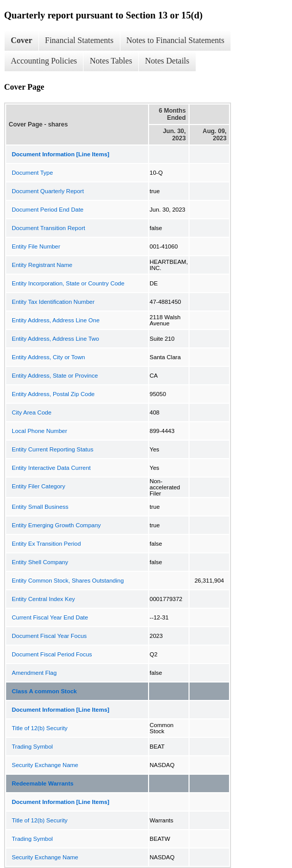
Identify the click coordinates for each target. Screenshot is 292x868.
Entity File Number (36, 246)
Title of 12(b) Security (40, 728)
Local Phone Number (39, 431)
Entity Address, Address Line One (56, 320)
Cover (22, 40)
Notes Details (167, 61)
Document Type (32, 173)
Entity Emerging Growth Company (56, 525)
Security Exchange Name (45, 765)
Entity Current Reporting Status (53, 449)
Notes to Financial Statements (176, 40)
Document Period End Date (48, 210)
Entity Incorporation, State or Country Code (68, 283)
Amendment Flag (34, 673)
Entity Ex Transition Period (46, 544)
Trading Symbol (32, 747)
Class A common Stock (44, 691)
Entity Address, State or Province (55, 376)
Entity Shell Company (40, 562)
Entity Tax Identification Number (53, 302)
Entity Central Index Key (43, 599)
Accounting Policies (44, 61)
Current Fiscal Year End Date (50, 617)
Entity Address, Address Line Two (55, 339)
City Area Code (32, 412)
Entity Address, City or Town (48, 357)
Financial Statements (79, 40)
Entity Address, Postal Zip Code (53, 394)
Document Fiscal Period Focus (52, 654)
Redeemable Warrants (43, 783)
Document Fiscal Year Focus (49, 636)
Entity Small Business (40, 507)
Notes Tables (111, 61)
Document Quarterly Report (48, 191)
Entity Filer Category (38, 486)
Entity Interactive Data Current (51, 468)
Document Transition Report (48, 228)
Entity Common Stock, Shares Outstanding (68, 581)
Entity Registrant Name (42, 265)
